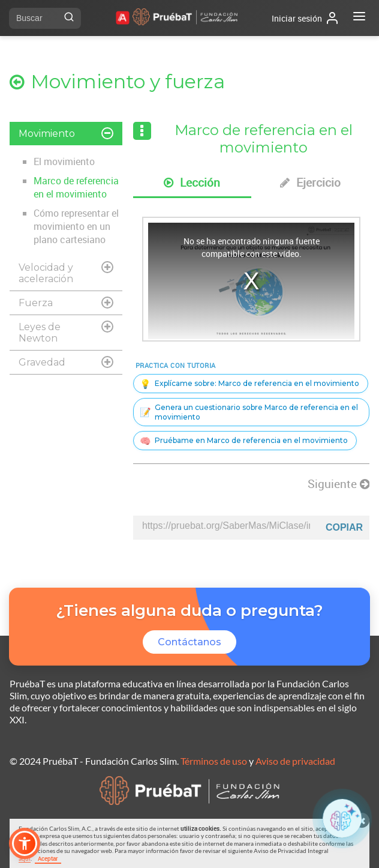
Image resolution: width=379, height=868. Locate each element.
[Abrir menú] (359, 18)
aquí (25, 858)
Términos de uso (214, 761)
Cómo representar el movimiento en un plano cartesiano (76, 226)
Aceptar (48, 858)
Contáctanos (189, 642)
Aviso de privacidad (295, 761)
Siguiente (339, 484)
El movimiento (64, 161)
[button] (25, 843)
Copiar (344, 527)
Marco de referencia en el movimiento (76, 187)
